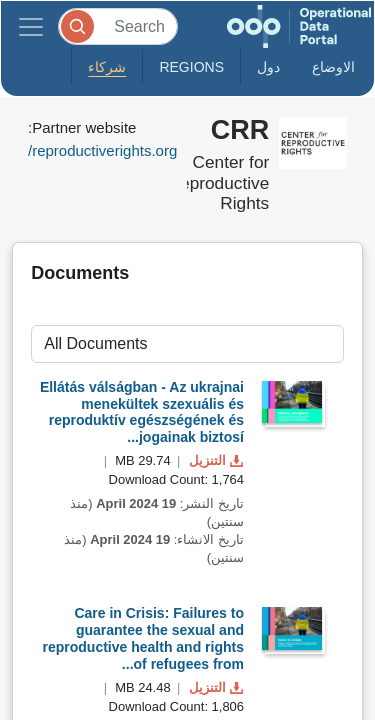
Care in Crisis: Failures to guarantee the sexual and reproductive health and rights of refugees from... (143, 638)
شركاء (107, 67)
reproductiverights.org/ (102, 150)
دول (268, 67)
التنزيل (214, 460)
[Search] (118, 26)
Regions (191, 67)
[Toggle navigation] (31, 26)
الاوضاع (333, 67)
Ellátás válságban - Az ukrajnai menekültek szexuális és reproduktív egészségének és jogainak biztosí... (142, 412)
